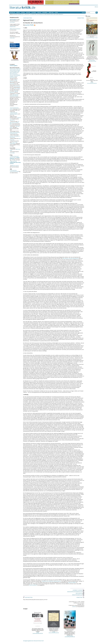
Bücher (28, 13)
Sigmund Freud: (15, 162)
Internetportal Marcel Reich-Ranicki (14, 95)
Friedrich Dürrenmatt (14, 77)
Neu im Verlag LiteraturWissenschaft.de (70, 636)
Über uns (51, 13)
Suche (83, 13)
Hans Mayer (12, 22)
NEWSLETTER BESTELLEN (78, 595)
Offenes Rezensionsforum (15, 29)
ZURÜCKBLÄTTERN (28, 18)
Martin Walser (14, 71)
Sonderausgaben (14, 66)
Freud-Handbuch (33, 585)
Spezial (23, 13)
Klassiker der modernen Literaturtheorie (51, 581)
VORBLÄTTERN (81, 18)
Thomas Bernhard (13, 81)
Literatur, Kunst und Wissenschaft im (15, 157)
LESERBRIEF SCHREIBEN (78, 590)
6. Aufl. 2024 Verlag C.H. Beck (92, 38)
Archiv (18, 13)
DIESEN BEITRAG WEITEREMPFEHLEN (76, 592)
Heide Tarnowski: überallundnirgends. (14, 113)
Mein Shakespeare (14, 74)
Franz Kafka (12, 153)
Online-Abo (12, 38)
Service (39, 13)
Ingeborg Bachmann (14, 92)
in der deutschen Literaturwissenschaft (14, 171)
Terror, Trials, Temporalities (14, 143)
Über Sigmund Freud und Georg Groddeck (54, 14)
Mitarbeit (45, 13)
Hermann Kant (13, 75)
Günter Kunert (13, 69)
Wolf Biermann (16, 73)
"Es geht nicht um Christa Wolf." (14, 123)
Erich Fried (12, 84)
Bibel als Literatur (15, 166)
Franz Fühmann (17, 86)
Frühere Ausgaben (17, 14)
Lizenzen (74, 607)
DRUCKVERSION (80, 593)
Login (56, 13)
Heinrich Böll (12, 70)
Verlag (96, 7)
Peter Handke (17, 89)
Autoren (34, 13)
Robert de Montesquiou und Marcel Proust (15, 133)
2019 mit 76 (12, 120)
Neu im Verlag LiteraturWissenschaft (92, 61)
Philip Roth (18, 69)
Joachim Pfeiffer (30, 25)
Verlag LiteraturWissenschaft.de (38, 633)
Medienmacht (13, 27)
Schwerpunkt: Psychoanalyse (37, 14)
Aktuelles (12, 13)
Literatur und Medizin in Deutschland (15, 137)
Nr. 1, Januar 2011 (26, 14)
